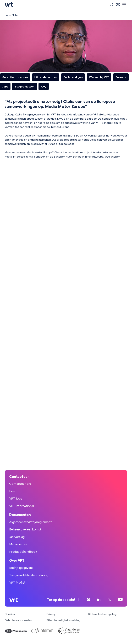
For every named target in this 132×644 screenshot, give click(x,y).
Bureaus (121, 77)
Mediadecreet (19, 544)
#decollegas (66, 144)
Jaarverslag (17, 537)
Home (8, 15)
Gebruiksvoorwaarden (18, 620)
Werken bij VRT (99, 77)
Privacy (51, 614)
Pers (12, 491)
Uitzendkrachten (46, 77)
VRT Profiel (17, 582)
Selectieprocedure (15, 77)
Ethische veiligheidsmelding (63, 620)
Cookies (10, 614)
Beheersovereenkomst (25, 529)
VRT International (22, 506)
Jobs (5, 86)
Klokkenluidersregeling (102, 614)
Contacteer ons (20, 484)
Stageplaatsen (25, 86)
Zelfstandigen (73, 77)
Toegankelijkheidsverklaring (29, 575)
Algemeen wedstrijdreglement (31, 522)
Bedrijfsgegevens (21, 568)
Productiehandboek (23, 552)
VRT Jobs (16, 498)
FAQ (44, 86)
